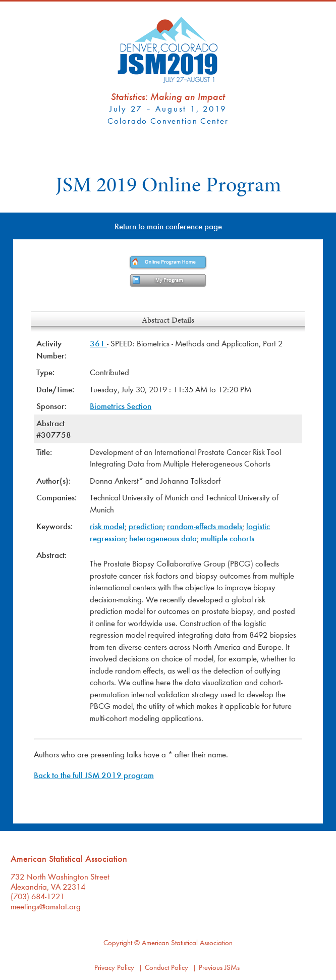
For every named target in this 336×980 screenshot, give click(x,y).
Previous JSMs (219, 967)
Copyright (118, 942)
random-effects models (205, 526)
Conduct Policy (166, 967)
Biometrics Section (121, 406)
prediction (146, 526)
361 (98, 343)
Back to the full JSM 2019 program (94, 775)
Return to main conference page (168, 226)
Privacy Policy (114, 967)
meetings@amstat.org (46, 906)
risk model (107, 526)
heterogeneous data (163, 538)
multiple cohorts (228, 538)
